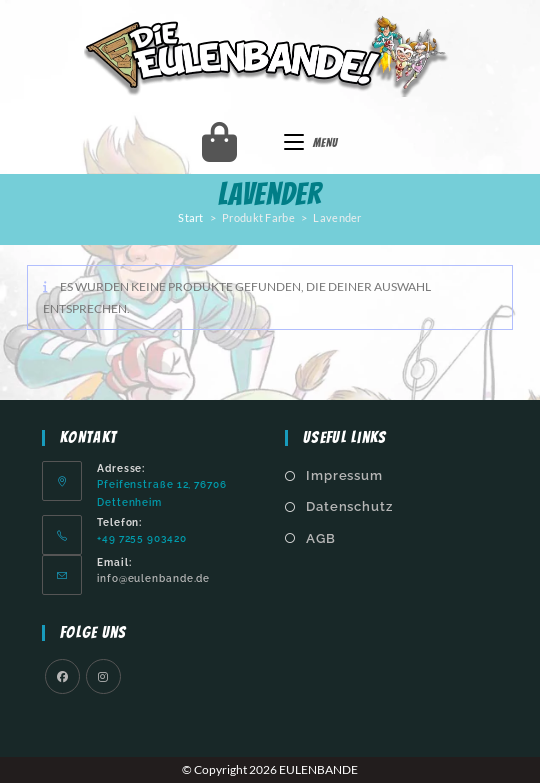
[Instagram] (103, 676)
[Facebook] (62, 676)
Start (191, 217)
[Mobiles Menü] (311, 143)
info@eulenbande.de (153, 578)
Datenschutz (349, 506)
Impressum (344, 475)
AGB (321, 538)
